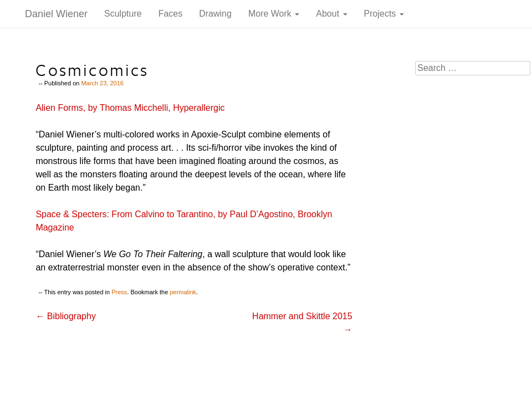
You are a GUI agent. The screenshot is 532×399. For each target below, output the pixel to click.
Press (119, 292)
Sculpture (123, 14)
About (331, 14)
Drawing (215, 14)
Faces (171, 14)
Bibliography (66, 316)
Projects (384, 14)
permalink (183, 292)
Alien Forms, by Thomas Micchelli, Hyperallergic (130, 108)
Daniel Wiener (56, 14)
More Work (274, 14)
